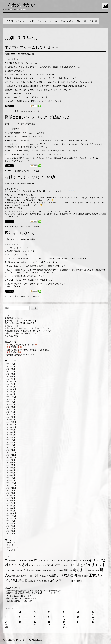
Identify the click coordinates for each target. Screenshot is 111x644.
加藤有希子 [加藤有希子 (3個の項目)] (38, 570)
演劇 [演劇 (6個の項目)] (86, 576)
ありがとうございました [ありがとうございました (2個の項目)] (46, 561)
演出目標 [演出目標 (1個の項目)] (80, 576)
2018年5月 (11, 470)
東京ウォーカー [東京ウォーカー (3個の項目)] (27, 576)
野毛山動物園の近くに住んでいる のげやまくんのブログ (28, 331)
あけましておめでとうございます (22, 345)
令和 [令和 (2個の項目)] (22, 571)
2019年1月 (11, 450)
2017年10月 (11, 488)
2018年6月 (11, 468)
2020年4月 (11, 412)
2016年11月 (11, 516)
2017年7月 (11, 496)
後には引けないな (20, 233)
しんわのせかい (19, 5)
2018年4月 (11, 473)
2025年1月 (11, 366)
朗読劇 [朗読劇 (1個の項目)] (18, 576)
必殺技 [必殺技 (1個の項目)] (97, 571)
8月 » (65, 627)
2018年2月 (11, 478)
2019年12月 (11, 422)
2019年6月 (11, 437)
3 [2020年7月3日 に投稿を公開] (78, 614)
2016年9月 (11, 521)
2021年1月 (11, 394)
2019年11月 (11, 425)
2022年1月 (11, 387)
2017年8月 (11, 493)
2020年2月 (11, 417)
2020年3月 (11, 414)
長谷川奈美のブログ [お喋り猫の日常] (20, 323)
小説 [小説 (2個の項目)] (89, 571)
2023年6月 (11, 374)
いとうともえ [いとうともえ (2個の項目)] (61, 561)
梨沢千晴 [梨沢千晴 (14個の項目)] (58, 575)
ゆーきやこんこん (14, 596)
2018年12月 (11, 452)
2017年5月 (11, 501)
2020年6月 (11, 407)
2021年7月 (11, 392)
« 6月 (7, 627)
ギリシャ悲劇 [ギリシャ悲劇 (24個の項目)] (18, 565)
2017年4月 (11, 503)
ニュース (53, 21)
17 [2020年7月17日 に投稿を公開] (78, 619)
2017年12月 (11, 483)
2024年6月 (11, 369)
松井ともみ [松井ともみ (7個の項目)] (40, 576)
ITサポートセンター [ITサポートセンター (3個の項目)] (24, 561)
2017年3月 (11, 506)
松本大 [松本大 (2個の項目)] (49, 576)
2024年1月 (11, 371)
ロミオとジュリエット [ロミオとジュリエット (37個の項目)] (87, 565)
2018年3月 (11, 475)
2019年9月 (11, 430)
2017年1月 (11, 511)
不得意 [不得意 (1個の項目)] (17, 571)
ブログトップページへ (37, 21)
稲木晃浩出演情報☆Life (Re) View (20, 355)
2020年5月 (11, 409)
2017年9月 (11, 490)
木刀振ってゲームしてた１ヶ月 (32, 47)
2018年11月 (11, 455)
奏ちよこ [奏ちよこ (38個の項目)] (80, 570)
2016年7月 (11, 526)
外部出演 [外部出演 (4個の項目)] (68, 570)
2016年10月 (11, 518)
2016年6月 (11, 528)
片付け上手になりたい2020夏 (30, 177)
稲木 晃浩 (31, 54)
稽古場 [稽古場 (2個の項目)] (47, 581)
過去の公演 (82, 21)
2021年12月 (11, 389)
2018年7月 (11, 465)
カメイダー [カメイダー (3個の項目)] (84, 561)
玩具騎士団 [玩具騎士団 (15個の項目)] (20, 581)
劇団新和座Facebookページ (16, 318)
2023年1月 (11, 379)
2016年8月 (11, 523)
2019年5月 (11, 440)
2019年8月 (11, 432)
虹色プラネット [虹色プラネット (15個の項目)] (60, 581)
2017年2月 (11, 508)
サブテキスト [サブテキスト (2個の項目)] (33, 565)
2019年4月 (11, 442)
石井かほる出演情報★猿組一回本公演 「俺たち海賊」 (28, 350)
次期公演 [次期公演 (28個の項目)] (70, 575)
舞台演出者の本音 (12, 336)
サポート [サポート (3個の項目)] (43, 565)
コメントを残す (33, 111)
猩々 (25, 596)
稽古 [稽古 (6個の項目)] (41, 581)
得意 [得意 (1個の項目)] (93, 571)
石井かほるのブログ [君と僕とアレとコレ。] (22, 333)
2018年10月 (11, 458)
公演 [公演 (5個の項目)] (26, 570)
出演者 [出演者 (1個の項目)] (31, 571)
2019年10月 (11, 427)
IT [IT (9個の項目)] (6, 560)
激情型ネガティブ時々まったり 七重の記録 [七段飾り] (27, 328)
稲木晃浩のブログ (12, 326)
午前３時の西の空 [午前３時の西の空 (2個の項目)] (50, 571)
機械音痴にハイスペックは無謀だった (38, 117)
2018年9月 (11, 460)
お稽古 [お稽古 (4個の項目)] (69, 561)
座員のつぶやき (67, 21)
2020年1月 (11, 420)
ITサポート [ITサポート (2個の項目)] (12, 561)
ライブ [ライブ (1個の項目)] (66, 566)
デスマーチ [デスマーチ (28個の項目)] (55, 565)
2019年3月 (11, 445)
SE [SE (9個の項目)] (35, 560)
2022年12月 (11, 382)
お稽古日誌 (11, 542)
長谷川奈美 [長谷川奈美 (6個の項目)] (77, 581)
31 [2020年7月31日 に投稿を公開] (78, 625)
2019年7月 (11, 435)
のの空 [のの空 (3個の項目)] (76, 561)
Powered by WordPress (12, 640)
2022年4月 (11, 384)
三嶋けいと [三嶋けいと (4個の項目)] (10, 570)
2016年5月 (11, 531)
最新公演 (94, 21)
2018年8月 (11, 463)
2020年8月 (11, 402)
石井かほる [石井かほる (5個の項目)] (33, 581)
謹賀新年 (14, 347)
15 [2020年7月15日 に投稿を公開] (49, 619)
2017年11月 (11, 485)
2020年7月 (11, 404)
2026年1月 (11, 364)
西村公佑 (31, 183)
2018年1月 (11, 480)
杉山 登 (52, 593)
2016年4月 (11, 533)
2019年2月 (11, 447)
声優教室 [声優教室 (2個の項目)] (60, 571)
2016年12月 (11, 513)
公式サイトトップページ (14, 21)
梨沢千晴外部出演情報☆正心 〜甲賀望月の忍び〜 (26, 591)
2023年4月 (11, 377)
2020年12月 (11, 397)
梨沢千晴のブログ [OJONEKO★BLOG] (20, 321)
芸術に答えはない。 (14, 598)
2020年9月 (11, 399)
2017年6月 (11, 498)
